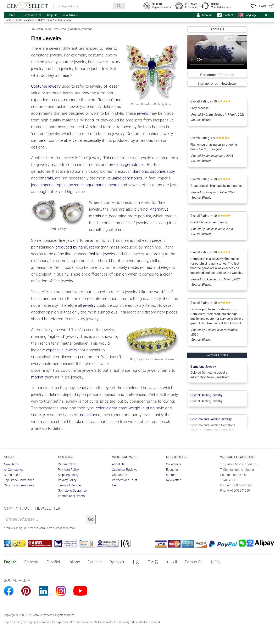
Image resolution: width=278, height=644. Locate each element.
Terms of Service (69, 485)
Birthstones (12, 475)
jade (35, 185)
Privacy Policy (67, 480)
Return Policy (67, 464)
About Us (217, 29)
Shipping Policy (68, 475)
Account (207, 15)
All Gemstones (14, 470)
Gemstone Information (217, 75)
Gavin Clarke (44, 29)
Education (173, 470)
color (100, 408)
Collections (174, 464)
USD (268, 15)
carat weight (130, 408)
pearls (114, 185)
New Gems (11, 464)
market (37, 377)
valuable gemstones (124, 178)
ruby (171, 171)
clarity (112, 408)
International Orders (71, 496)
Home (11, 15)
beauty (82, 388)
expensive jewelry (62, 350)
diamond (140, 171)
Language (251, 15)
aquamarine (96, 185)
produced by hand (71, 247)
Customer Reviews (125, 470)
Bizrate (207, 120)
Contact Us (120, 475)
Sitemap (172, 475)
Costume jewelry (46, 86)
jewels (143, 113)
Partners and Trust (125, 480)
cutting (149, 408)
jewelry (89, 305)
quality (143, 261)
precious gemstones (127, 165)
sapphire (158, 171)
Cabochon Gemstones (19, 485)
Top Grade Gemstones (19, 480)
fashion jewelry (102, 254)
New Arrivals (70, 15)
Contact (228, 15)
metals (85, 415)
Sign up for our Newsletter (217, 84)
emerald (46, 178)
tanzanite (75, 185)
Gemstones (30, 15)
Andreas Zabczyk (81, 29)
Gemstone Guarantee (72, 491)
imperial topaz (53, 185)
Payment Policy (68, 470)
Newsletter (173, 480)
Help (50, 15)
